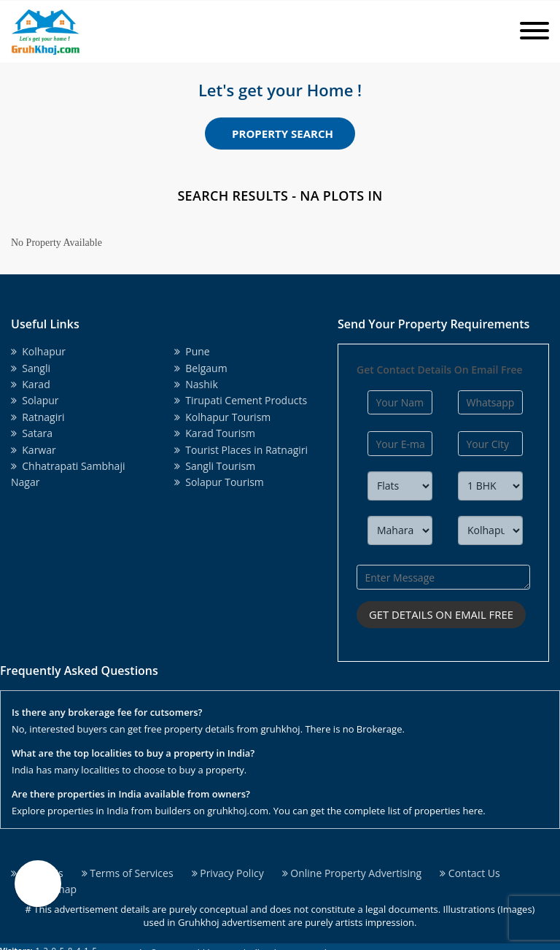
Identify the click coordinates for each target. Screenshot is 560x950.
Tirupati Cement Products (241, 400)
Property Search (283, 134)
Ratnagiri (38, 417)
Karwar (34, 450)
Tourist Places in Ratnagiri (241, 450)
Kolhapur (38, 351)
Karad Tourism (215, 433)
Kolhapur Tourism (222, 417)
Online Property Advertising (352, 872)
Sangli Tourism (215, 466)
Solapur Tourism (219, 482)
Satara (32, 433)
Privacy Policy (228, 872)
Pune (192, 351)
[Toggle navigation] (534, 32)
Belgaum (201, 368)
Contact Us (470, 872)
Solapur (35, 400)
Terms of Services (128, 872)
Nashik (196, 384)
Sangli (31, 368)
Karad (31, 384)
